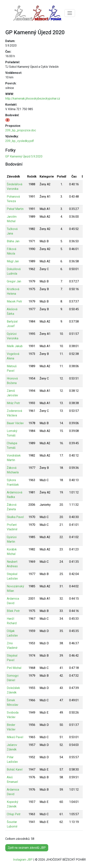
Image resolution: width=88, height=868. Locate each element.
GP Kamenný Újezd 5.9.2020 (24, 156)
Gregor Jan (14, 281)
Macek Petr (14, 301)
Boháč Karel (15, 769)
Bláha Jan (13, 241)
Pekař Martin (15, 209)
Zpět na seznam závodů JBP (27, 848)
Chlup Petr (14, 814)
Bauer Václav (15, 423)
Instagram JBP (23, 860)
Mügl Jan (13, 261)
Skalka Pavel (15, 517)
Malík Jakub (15, 346)
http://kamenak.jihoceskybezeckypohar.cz (33, 99)
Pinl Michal (14, 668)
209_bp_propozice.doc (21, 130)
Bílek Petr (13, 611)
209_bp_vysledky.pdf (20, 141)
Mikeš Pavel (15, 737)
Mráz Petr (13, 403)
